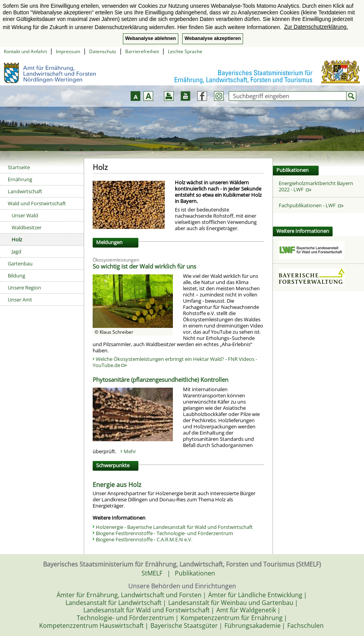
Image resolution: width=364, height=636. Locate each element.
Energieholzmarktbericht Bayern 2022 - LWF (316, 186)
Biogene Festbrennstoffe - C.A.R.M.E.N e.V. (144, 539)
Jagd (16, 251)
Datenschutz (103, 51)
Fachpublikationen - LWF (311, 205)
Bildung (16, 276)
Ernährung (20, 179)
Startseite (19, 167)
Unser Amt (20, 300)
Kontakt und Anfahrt (25, 51)
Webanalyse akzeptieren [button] (213, 38)
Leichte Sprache (185, 51)
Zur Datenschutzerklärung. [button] (316, 27)
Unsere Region (24, 288)
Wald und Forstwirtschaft (37, 203)
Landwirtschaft (25, 191)
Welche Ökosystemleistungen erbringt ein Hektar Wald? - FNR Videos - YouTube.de (175, 362)
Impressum (68, 51)
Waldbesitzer (27, 227)
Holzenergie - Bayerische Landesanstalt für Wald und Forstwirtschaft (174, 527)
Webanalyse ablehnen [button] (151, 38)
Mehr (130, 451)
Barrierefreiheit (142, 51)
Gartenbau (20, 263)
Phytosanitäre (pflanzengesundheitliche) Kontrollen (160, 380)
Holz (17, 239)
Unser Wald (25, 215)
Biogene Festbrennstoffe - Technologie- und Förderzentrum (164, 533)
